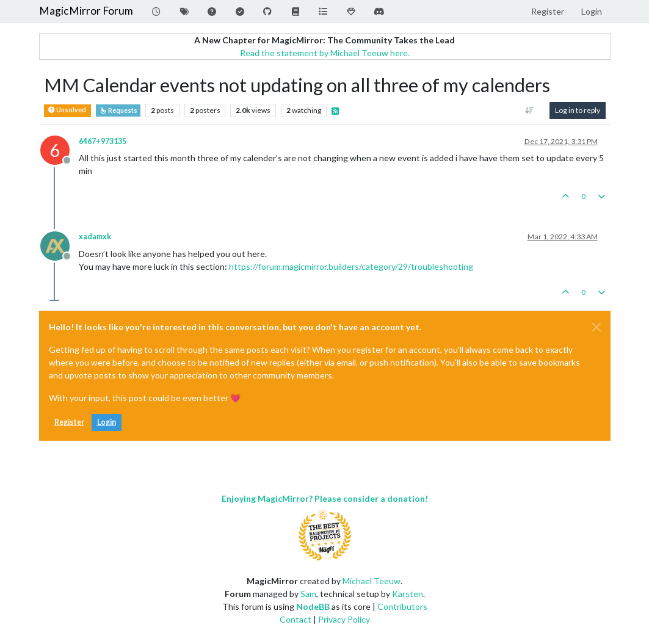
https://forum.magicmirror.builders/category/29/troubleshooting (351, 266)
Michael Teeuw (372, 581)
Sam (308, 594)
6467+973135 (103, 141)
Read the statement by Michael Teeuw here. (325, 53)
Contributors (402, 606)
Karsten (408, 594)
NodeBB (313, 606)
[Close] (596, 327)
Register (69, 422)
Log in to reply (578, 110)
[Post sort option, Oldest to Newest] (529, 110)
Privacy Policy (344, 619)
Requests (118, 110)
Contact (295, 619)
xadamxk (95, 237)
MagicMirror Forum (86, 11)
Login (107, 422)
